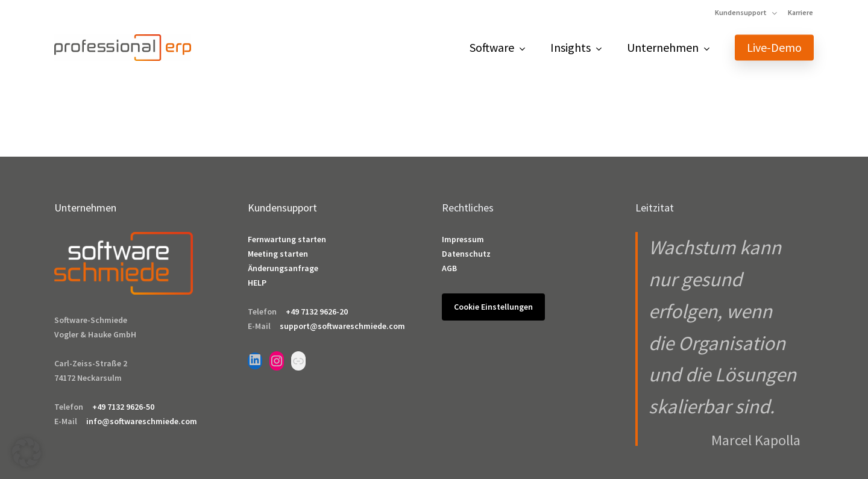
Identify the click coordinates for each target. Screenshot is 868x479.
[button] (27, 452)
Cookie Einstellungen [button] (493, 307)
